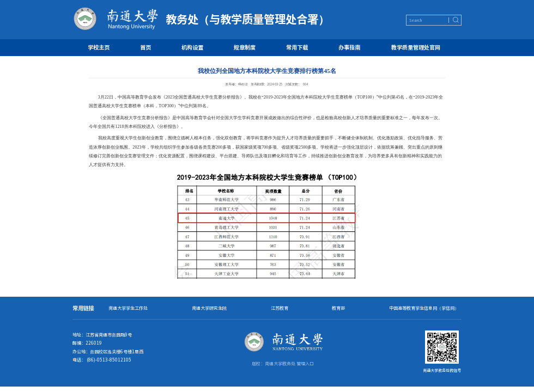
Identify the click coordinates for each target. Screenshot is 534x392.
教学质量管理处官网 (416, 47)
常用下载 (297, 47)
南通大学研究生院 (209, 308)
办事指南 (349, 47)
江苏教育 (280, 308)
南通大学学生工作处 (128, 308)
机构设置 (192, 47)
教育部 (338, 308)
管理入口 (305, 363)
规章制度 (245, 47)
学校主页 (99, 47)
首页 (145, 47)
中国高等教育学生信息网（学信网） (424, 308)
